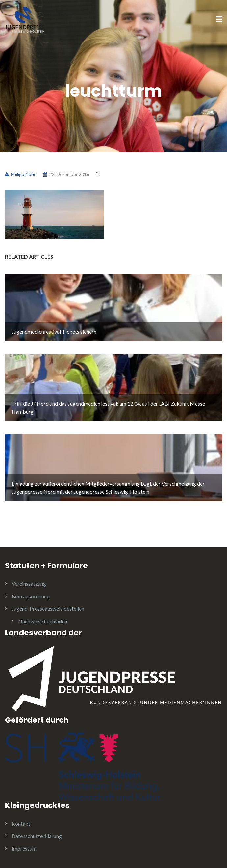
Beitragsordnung (31, 596)
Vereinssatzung (29, 584)
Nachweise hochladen (43, 621)
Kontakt (21, 823)
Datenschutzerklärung (37, 836)
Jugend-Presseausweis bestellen (48, 609)
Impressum (24, 848)
